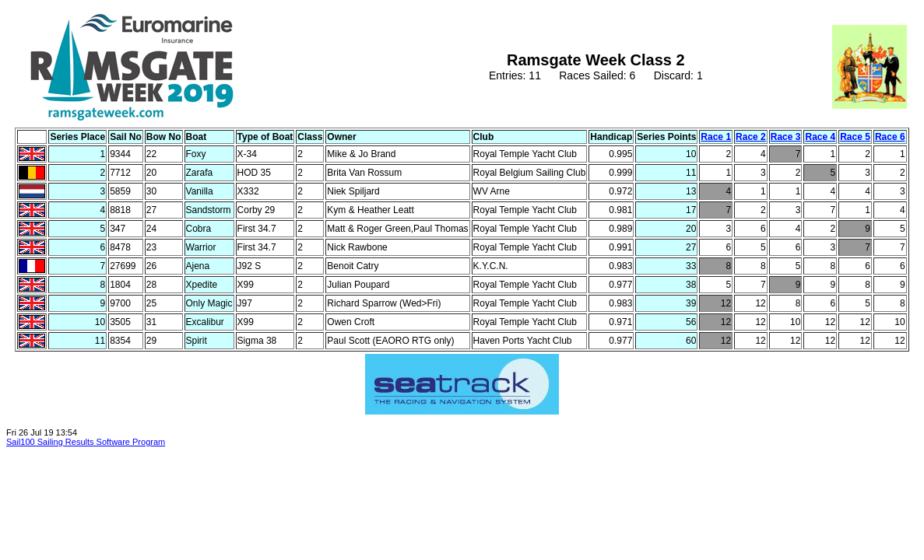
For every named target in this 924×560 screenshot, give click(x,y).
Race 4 (820, 137)
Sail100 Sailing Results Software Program (86, 442)
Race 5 (855, 137)
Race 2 (751, 137)
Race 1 (716, 137)
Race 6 (890, 137)
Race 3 (786, 137)
